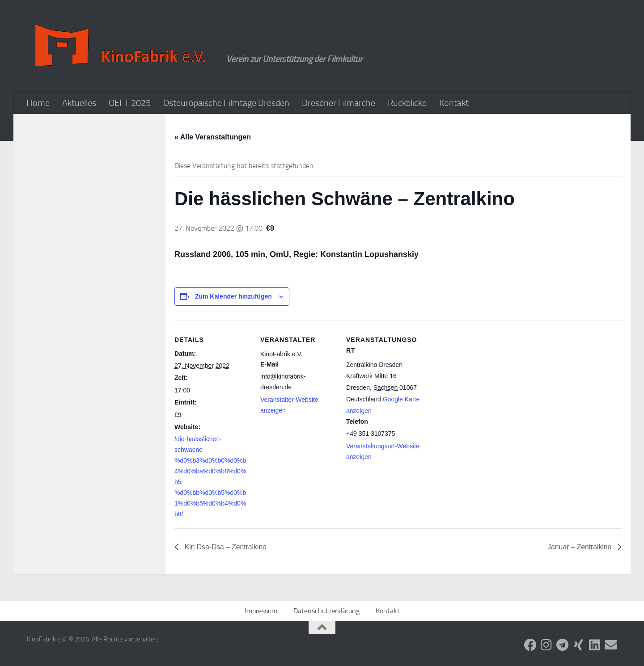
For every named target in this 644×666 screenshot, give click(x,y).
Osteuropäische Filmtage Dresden (226, 103)
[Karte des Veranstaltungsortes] (479, 381)
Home (38, 103)
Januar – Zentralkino (580, 547)
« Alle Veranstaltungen (213, 137)
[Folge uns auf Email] (611, 645)
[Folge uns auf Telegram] (563, 645)
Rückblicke (407, 103)
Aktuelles (79, 103)
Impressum (261, 611)
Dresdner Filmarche (339, 103)
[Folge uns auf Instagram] (547, 645)
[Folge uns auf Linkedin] (595, 645)
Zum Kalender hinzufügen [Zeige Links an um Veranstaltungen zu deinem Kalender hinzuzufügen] (233, 296)
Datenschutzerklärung (326, 611)
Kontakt (454, 103)
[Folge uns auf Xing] (579, 645)
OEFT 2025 (130, 103)
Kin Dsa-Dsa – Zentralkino (226, 547)
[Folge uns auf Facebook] (530, 645)
